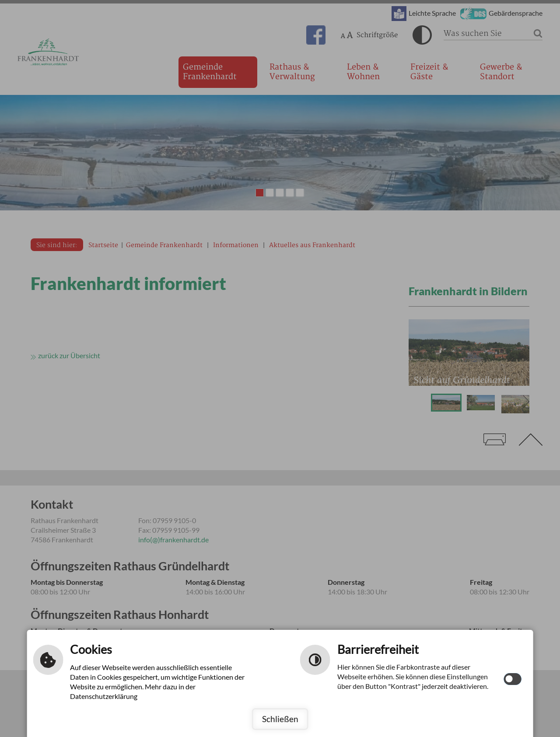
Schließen (280, 719)
